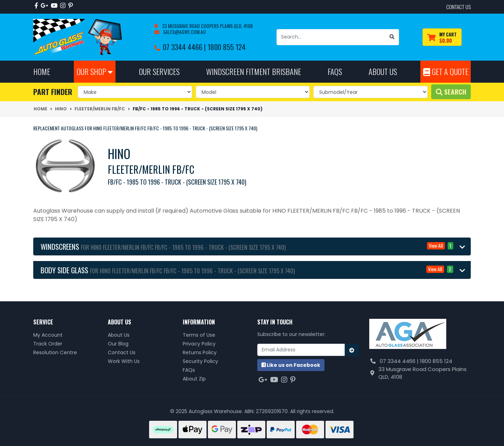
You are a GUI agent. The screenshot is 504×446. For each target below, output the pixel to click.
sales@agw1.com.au (184, 32)
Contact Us (122, 352)
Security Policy (200, 361)
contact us (458, 7)
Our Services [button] (159, 71)
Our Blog (118, 344)
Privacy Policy (199, 344)
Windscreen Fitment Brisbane (254, 71)
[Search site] (392, 37)
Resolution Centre (55, 352)
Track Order (48, 344)
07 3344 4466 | (185, 47)
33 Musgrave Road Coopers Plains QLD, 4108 (207, 26)
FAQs (189, 370)
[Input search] (331, 37)
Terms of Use (199, 335)
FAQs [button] (335, 71)
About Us (119, 335)
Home (42, 71)
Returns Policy (200, 352)
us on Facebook (291, 365)
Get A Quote (446, 71)
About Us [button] (383, 71)
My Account (48, 335)
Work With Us (124, 361)
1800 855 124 (227, 47)
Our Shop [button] (95, 71)
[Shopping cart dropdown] (442, 37)
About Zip (194, 379)
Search (451, 92)
